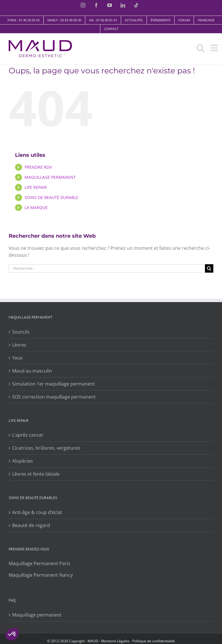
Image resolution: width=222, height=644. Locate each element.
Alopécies (23, 461)
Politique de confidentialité (154, 641)
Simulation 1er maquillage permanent (53, 384)
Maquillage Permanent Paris (39, 563)
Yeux (17, 358)
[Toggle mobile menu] (215, 48)
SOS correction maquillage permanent (54, 397)
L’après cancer (28, 435)
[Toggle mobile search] (201, 48)
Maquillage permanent (37, 615)
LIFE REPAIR (36, 187)
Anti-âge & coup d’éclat (37, 512)
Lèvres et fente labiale (36, 474)
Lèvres (19, 345)
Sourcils (21, 332)
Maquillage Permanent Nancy (41, 575)
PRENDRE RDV (38, 167)
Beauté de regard (31, 525)
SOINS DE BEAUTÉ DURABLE (51, 197)
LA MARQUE (36, 207)
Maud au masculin (32, 371)
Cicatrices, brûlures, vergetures (46, 448)
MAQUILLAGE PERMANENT (50, 177)
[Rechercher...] (107, 268)
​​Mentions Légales (115, 641)
